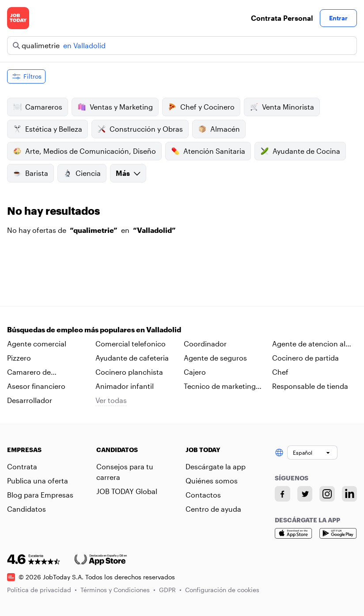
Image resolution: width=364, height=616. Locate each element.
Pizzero (19, 358)
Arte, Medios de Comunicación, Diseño (84, 151)
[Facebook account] (282, 494)
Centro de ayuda (213, 509)
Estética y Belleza (47, 129)
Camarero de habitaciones (29, 373)
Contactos (203, 495)
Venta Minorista (282, 107)
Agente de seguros (215, 358)
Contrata (22, 466)
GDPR (170, 590)
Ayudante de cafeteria (132, 358)
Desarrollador (30, 400)
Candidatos (27, 509)
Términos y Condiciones (118, 590)
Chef (280, 372)
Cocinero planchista (129, 372)
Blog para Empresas (40, 495)
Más (128, 173)
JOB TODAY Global (127, 491)
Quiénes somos (212, 481)
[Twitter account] (305, 494)
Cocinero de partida (305, 358)
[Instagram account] (327, 494)
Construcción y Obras (140, 129)
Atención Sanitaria (208, 151)
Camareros (38, 107)
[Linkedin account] (350, 494)
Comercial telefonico (131, 344)
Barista (30, 173)
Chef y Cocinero (201, 107)
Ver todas (111, 400)
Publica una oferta (38, 481)
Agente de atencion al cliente (309, 344)
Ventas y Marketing (115, 107)
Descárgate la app (216, 466)
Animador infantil (125, 386)
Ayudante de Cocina (300, 151)
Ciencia (82, 173)
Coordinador (205, 344)
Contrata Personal (282, 18)
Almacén (219, 129)
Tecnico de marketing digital (220, 387)
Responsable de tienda (310, 386)
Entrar (338, 18)
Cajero (195, 372)
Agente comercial (37, 344)
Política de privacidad (42, 590)
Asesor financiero (36, 386)
